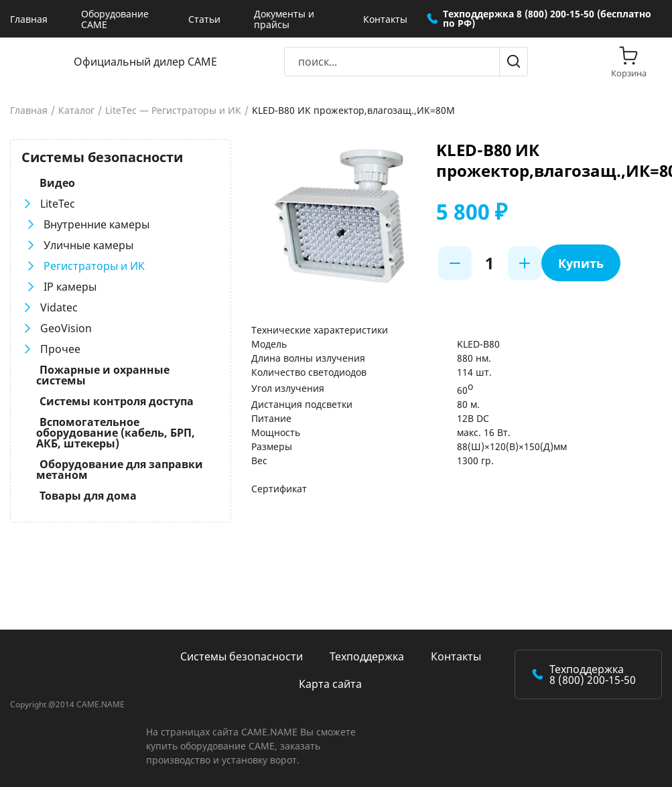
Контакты (385, 19)
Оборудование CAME (115, 19)
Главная (29, 19)
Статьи (204, 19)
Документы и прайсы (284, 19)
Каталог (76, 111)
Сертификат (279, 489)
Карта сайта (330, 684)
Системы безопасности (242, 656)
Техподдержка (367, 656)
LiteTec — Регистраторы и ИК (173, 111)
